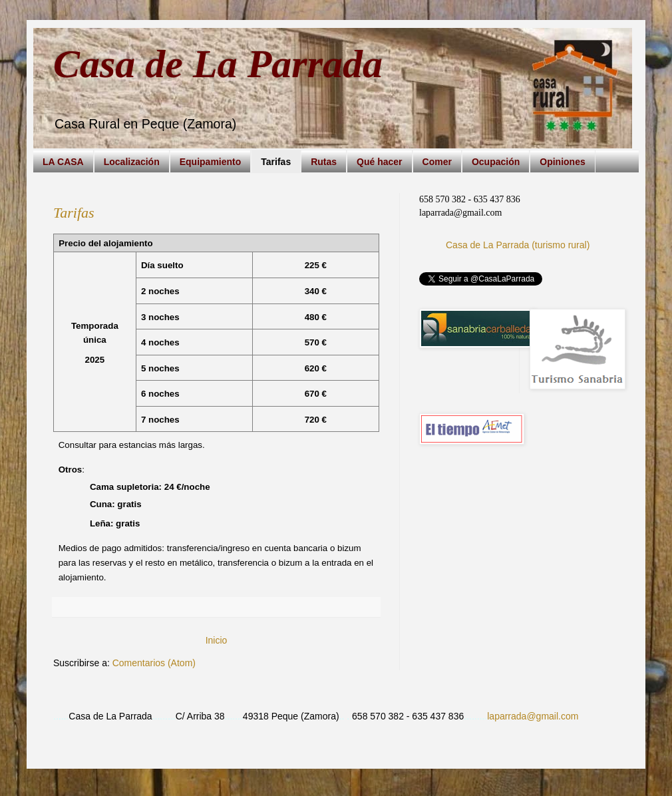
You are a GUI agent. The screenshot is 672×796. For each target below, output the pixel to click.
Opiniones (562, 162)
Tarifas (276, 162)
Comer (437, 162)
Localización (132, 162)
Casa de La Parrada (218, 64)
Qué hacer (379, 162)
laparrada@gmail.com (533, 716)
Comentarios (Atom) (154, 663)
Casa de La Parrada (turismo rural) (518, 245)
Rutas (324, 162)
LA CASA (63, 162)
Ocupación (496, 162)
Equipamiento (211, 162)
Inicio (217, 640)
